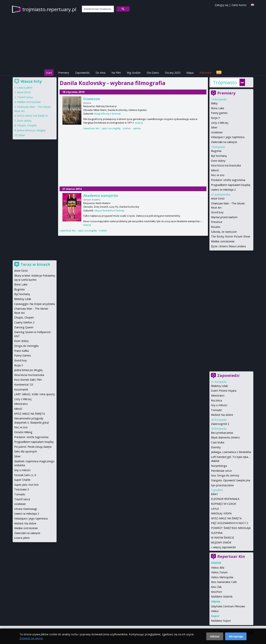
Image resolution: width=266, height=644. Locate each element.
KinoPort (216, 592)
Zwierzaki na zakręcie (224, 142)
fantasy (120, 210)
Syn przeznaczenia (222, 485)
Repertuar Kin (231, 556)
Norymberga (219, 466)
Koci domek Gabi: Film (28, 380)
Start (49, 73)
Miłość (215, 170)
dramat (116, 114)
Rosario (216, 227)
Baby (214, 103)
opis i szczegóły (111, 128)
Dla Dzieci (153, 73)
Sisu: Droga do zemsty (225, 475)
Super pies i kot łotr (26, 485)
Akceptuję (236, 636)
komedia (108, 210)
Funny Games (23, 355)
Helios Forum (219, 572)
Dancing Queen (24, 327)
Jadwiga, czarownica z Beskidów (231, 452)
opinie (137, 128)
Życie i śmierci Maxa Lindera (228, 246)
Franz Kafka (21, 351)
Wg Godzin (134, 73)
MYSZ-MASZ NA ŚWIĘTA (226, 518)
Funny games (219, 113)
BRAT (215, 494)
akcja (98, 210)
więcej (139, 123)
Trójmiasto (225, 82)
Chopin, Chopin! (27, 125)
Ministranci (218, 395)
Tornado (216, 410)
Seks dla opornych (26, 451)
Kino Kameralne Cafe (224, 582)
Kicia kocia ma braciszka (226, 165)
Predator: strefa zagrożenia (228, 180)
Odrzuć (215, 636)
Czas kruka (218, 442)
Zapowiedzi (82, 73)
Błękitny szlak (219, 386)
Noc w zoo (218, 175)
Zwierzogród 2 (220, 424)
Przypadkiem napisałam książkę (231, 185)
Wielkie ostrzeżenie (223, 241)
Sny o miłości (219, 405)
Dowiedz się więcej (31, 638)
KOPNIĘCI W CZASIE (224, 504)
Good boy (217, 212)
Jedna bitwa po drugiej (31, 130)
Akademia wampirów (101, 196)
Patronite (205, 73)
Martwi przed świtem (224, 217)
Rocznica (216, 400)
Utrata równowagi (26, 509)
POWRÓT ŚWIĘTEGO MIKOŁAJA (231, 528)
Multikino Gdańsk (222, 596)
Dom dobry (218, 161)
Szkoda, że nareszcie (224, 232)
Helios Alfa (218, 568)
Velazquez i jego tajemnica (228, 137)
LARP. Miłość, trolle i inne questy (34, 394)
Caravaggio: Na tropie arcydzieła (35, 304)
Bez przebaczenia (222, 433)
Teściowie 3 (22, 489)
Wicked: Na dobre (222, 415)
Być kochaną (219, 156)
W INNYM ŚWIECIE (222, 538)
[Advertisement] (133, 158)
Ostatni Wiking (23, 432)
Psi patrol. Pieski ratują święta (33, 447)
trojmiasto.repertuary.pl (49, 9)
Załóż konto (239, 5)
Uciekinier (217, 132)
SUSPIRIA (217, 533)
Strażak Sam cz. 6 (25, 475)
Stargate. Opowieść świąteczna (231, 480)
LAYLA (215, 509)
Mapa (190, 73)
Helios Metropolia (222, 577)
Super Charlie (22, 480)
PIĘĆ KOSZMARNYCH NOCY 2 (229, 523)
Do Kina (100, 73)
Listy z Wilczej (220, 123)
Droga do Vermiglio (26, 346)
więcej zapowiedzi (224, 547)
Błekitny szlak (23, 299)
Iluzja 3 (215, 118)
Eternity (216, 447)
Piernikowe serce (221, 471)
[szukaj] (98, 9)
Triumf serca (25, 97)
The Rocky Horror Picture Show (231, 236)
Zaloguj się (222, 5)
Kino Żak (216, 587)
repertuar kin (91, 128)
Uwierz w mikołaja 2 (223, 190)
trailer (127, 128)
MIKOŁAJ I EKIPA (221, 513)
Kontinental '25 (24, 385)
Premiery (64, 73)
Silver (214, 127)
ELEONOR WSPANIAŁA (225, 499)
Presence (217, 222)
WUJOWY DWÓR (221, 542)
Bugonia (216, 151)
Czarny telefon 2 (24, 322)
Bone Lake (218, 108)
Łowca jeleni (25, 88)
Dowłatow (92, 99)
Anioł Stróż (218, 198)
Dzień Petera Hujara (224, 391)
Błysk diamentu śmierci (225, 437)
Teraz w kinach (35, 264)
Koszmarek (21, 389)
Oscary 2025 (173, 73)
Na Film (116, 73)
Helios (215, 611)
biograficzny (102, 114)
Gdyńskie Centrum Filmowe (228, 606)
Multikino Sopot (221, 621)
